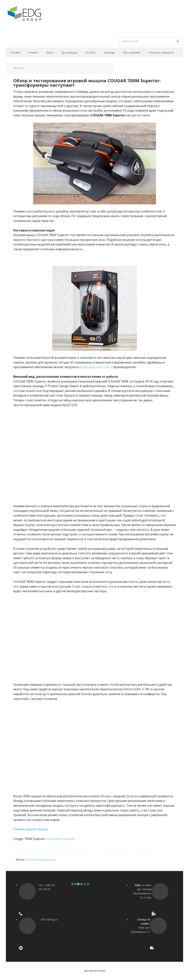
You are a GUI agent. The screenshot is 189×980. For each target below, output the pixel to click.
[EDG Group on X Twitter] (85, 884)
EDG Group (31, 14)
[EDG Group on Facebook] (73, 884)
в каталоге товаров (60, 839)
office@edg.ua (49, 919)
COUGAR (31, 859)
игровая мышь (47, 859)
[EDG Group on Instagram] (75, 884)
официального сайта (97, 367)
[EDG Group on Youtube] (79, 884)
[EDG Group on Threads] (88, 884)
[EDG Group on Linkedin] (82, 884)
